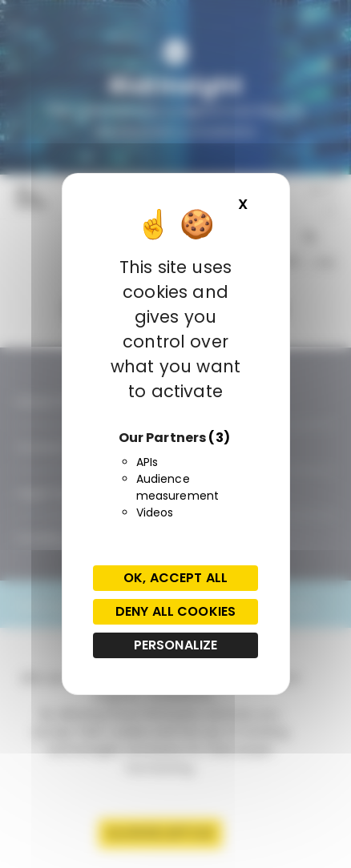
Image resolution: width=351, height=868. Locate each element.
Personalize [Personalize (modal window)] (176, 645)
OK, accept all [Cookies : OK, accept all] (175, 578)
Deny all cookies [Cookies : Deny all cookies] (175, 611)
